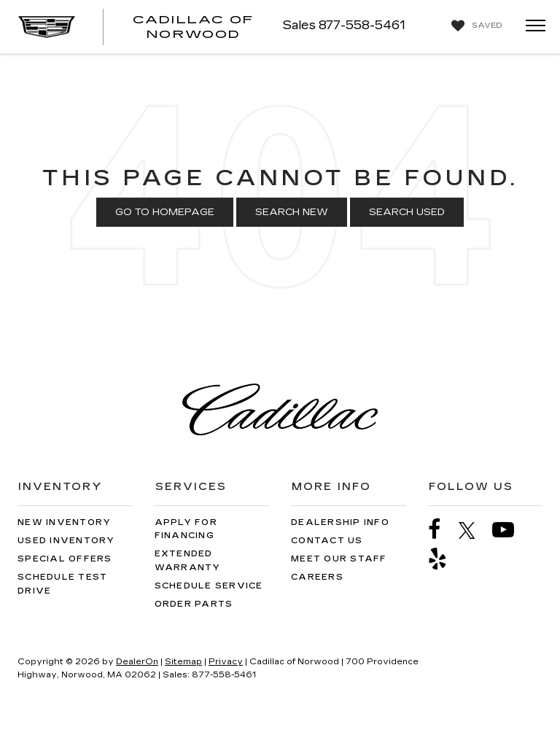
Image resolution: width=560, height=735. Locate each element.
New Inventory (64, 522)
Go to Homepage (165, 212)
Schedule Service (209, 586)
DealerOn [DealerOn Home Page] (137, 662)
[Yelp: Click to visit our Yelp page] (445, 559)
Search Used (407, 212)
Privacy (226, 662)
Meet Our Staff (339, 559)
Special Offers (65, 559)
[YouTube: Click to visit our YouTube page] (510, 530)
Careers (317, 577)
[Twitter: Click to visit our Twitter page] (474, 530)
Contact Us (327, 541)
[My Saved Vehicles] (475, 26)
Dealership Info (340, 522)
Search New (292, 212)
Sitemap (183, 662)
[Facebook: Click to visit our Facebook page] (442, 530)
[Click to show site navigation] (531, 27)
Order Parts (194, 604)
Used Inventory (66, 541)
